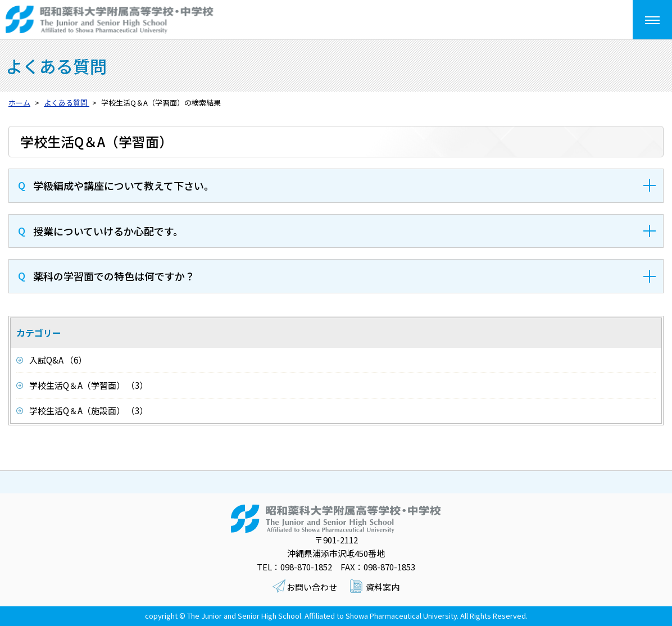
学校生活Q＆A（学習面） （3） (88, 385)
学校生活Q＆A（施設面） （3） (88, 410)
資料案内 (383, 587)
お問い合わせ (312, 587)
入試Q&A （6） (58, 360)
